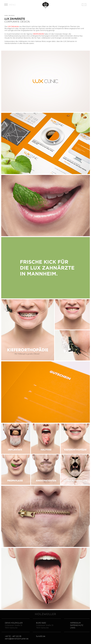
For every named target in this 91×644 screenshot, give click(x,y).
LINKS (73, 628)
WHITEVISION (38, 34)
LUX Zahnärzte (13, 26)
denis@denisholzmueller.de (17, 639)
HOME (6, 15)
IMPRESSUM (75, 623)
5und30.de (41, 636)
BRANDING (12, 15)
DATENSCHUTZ (77, 625)
